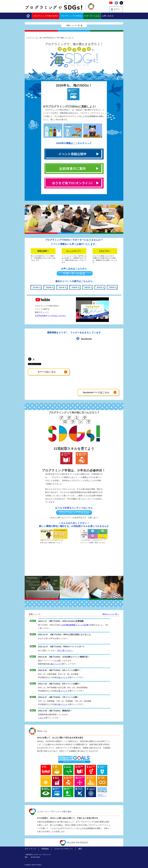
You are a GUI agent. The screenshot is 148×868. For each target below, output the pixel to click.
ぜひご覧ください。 (65, 651)
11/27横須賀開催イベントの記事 (75, 625)
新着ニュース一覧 (75, 26)
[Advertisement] (74, 562)
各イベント (56, 664)
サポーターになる (92, 16)
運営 (80, 849)
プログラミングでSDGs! (71, 16)
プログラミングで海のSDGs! (46, 16)
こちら (41, 718)
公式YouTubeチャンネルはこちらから (51, 316)
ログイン (117, 9)
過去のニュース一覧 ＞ (111, 614)
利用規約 (45, 849)
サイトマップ (30, 849)
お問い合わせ (108, 16)
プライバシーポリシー (64, 849)
